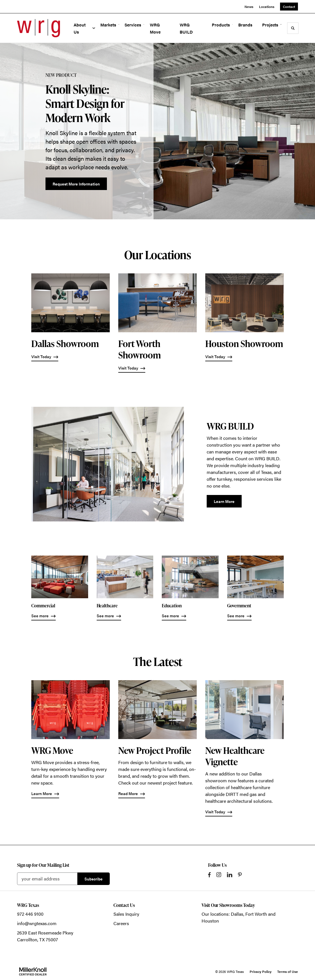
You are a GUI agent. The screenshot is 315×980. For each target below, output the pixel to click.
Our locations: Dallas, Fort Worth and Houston (239, 917)
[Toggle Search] (293, 28)
